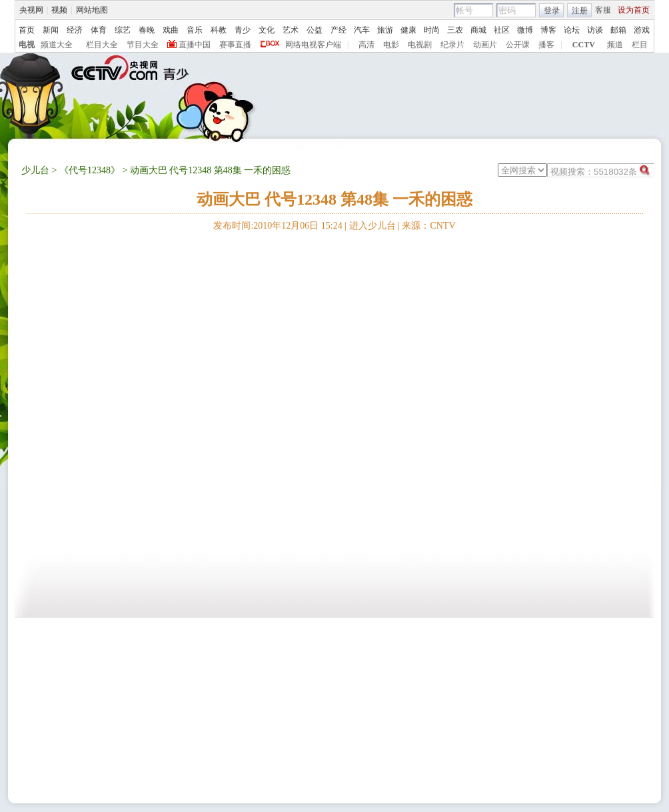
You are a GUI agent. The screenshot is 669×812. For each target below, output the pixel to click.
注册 (580, 11)
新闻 (51, 30)
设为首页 (634, 10)
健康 (408, 30)
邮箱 (618, 30)
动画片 (485, 45)
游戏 (642, 30)
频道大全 (57, 45)
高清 (366, 45)
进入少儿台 (372, 226)
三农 (455, 30)
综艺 (123, 30)
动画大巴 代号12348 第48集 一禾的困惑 (334, 199)
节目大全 (143, 45)
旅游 (385, 30)
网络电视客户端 (313, 45)
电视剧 (420, 45)
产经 (338, 30)
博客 (548, 30)
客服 (603, 10)
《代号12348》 (90, 170)
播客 (546, 45)
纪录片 (452, 45)
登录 (552, 11)
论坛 (572, 30)
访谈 (595, 30)
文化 (267, 30)
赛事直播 (235, 45)
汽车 (362, 30)
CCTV (584, 45)
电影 (391, 45)
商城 (478, 30)
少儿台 (35, 170)
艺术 (291, 30)
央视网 (31, 10)
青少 (243, 30)
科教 (219, 30)
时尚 (432, 30)
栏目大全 (102, 45)
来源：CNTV (428, 226)
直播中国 (195, 45)
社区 (502, 30)
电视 (27, 45)
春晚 (147, 30)
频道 (615, 45)
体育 (99, 30)
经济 (75, 30)
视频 (59, 10)
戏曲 (171, 30)
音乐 (195, 30)
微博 (525, 30)
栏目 (640, 45)
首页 (27, 30)
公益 (315, 30)
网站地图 (92, 10)
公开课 (518, 45)
